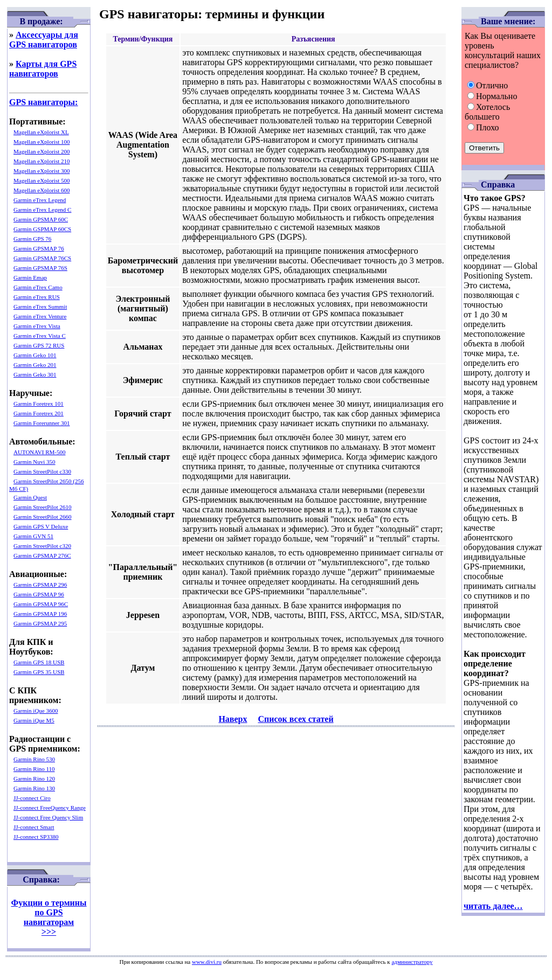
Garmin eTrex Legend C (42, 210)
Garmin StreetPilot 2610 (43, 507)
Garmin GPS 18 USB (39, 662)
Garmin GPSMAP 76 (39, 248)
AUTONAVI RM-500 (39, 452)
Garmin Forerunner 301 (42, 423)
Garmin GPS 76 (32, 239)
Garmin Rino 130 (34, 788)
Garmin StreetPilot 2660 (43, 517)
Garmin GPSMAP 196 (40, 614)
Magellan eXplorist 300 (42, 171)
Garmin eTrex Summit (40, 307)
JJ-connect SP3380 (36, 837)
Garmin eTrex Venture (40, 316)
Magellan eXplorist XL (41, 132)
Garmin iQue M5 (34, 720)
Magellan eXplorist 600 (42, 190)
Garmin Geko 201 (35, 365)
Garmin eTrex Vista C (40, 336)
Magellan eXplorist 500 (42, 180)
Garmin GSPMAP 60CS (42, 229)
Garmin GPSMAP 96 (39, 594)
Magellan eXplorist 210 (42, 161)
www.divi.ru (207, 962)
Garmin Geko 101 (35, 355)
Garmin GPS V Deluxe (41, 526)
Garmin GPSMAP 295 (40, 623)
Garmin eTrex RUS (37, 297)
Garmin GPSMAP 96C (41, 604)
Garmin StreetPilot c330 (42, 471)
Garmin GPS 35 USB (39, 672)
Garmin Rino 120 (34, 779)
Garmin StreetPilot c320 (42, 546)
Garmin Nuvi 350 (34, 462)
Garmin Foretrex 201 (39, 413)
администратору (412, 962)
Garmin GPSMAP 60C (41, 219)
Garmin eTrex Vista (37, 326)
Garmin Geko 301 (35, 374)
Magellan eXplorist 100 (42, 142)
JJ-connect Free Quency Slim (48, 817)
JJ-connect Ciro (32, 798)
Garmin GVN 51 (33, 536)
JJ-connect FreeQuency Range (50, 808)
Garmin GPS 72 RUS (39, 345)
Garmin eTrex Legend (40, 200)
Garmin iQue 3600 (36, 711)
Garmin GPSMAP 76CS (42, 258)
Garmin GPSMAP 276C (42, 555)
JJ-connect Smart (34, 827)
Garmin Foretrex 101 (39, 404)
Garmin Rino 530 (34, 759)
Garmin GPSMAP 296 (40, 585)
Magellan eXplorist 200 (42, 151)
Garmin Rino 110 (34, 769)
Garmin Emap (30, 277)
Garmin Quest (30, 497)
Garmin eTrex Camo (38, 287)
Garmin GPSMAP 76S (40, 268)
